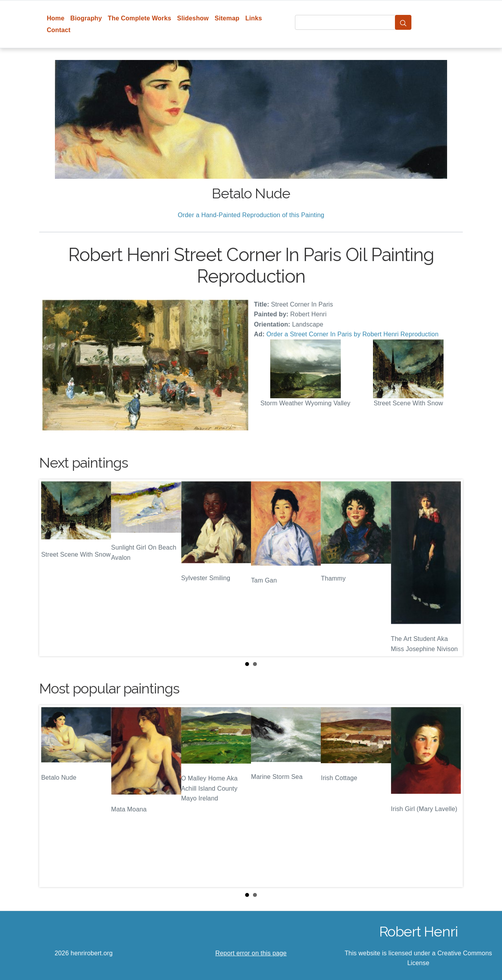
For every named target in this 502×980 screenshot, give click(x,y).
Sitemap (227, 18)
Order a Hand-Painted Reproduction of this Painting (251, 215)
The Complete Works (140, 18)
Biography (86, 18)
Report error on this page (251, 953)
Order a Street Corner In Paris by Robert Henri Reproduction (352, 334)
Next (451, 568)
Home (55, 18)
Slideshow (193, 18)
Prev (51, 568)
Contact (59, 30)
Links (254, 18)
